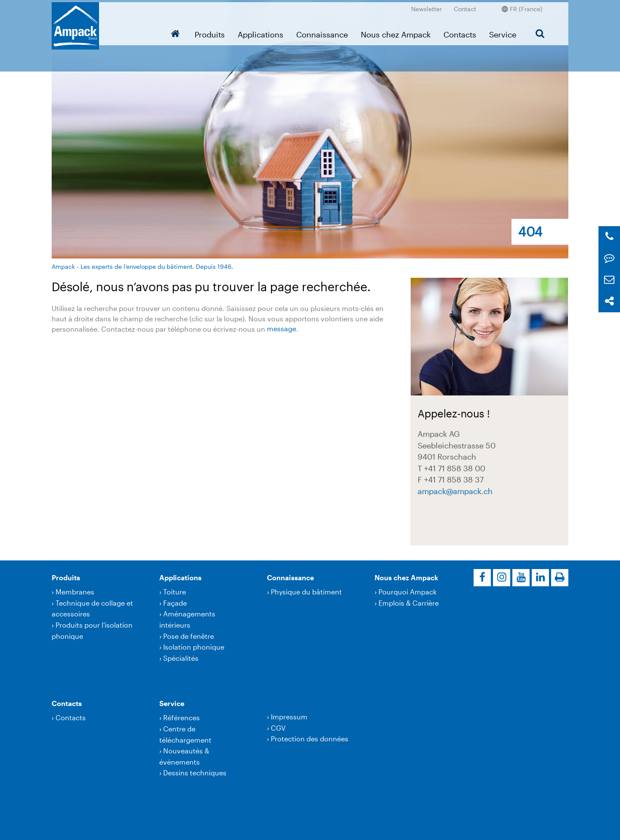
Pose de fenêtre (189, 636)
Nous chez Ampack (396, 32)
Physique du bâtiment (306, 592)
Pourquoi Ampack (408, 592)
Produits (210, 32)
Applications (260, 32)
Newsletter (426, 7)
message (282, 329)
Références (181, 717)
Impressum (289, 717)
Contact (465, 7)
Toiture (175, 592)
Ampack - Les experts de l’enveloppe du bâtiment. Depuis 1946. (143, 266)
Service (503, 32)
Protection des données (310, 739)
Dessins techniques (195, 773)
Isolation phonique (194, 647)
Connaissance (322, 32)
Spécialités (181, 658)
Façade (175, 603)
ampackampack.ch (455, 491)
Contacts (460, 32)
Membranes (75, 592)
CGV (278, 728)
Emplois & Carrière (409, 603)
